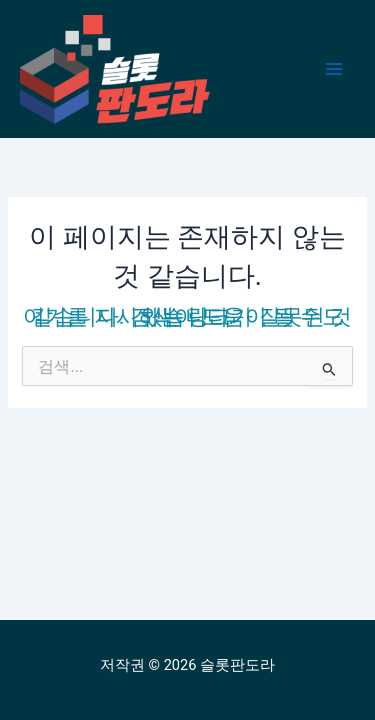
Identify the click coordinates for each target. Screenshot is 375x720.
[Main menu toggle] (334, 69)
